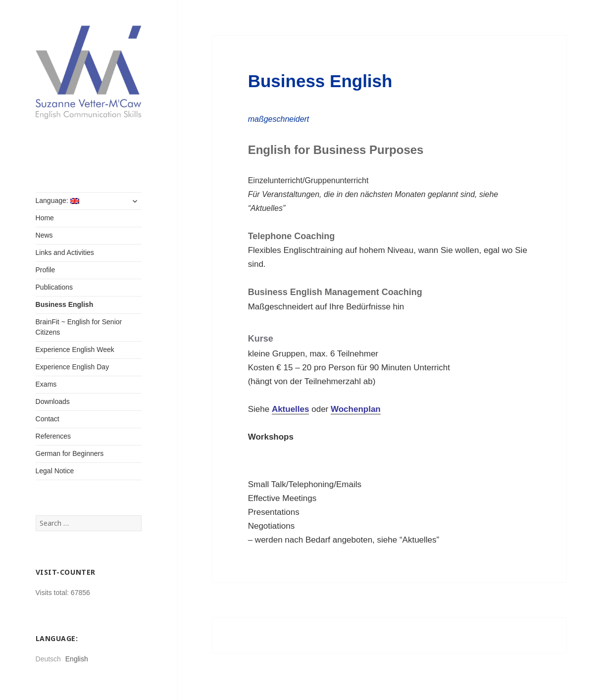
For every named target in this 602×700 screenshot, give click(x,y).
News (44, 235)
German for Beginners (70, 453)
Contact (48, 419)
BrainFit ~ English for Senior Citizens (79, 327)
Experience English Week (75, 350)
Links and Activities (65, 252)
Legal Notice (55, 471)
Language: (57, 200)
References (53, 436)
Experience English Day (73, 367)
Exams (46, 384)
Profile (46, 270)
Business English (65, 304)
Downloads (53, 401)
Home (45, 218)
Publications (54, 287)
